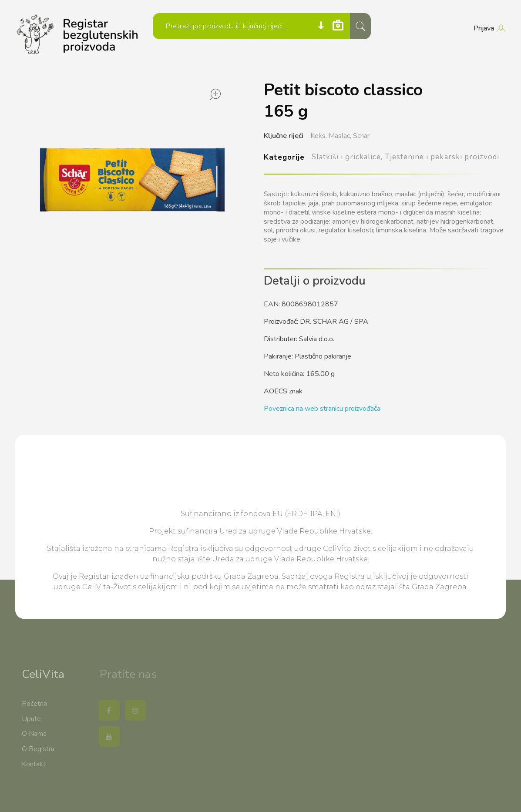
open (215, 94)
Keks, (319, 136)
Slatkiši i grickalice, (347, 157)
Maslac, (340, 136)
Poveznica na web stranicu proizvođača (322, 409)
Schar (361, 136)
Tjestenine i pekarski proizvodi (442, 157)
